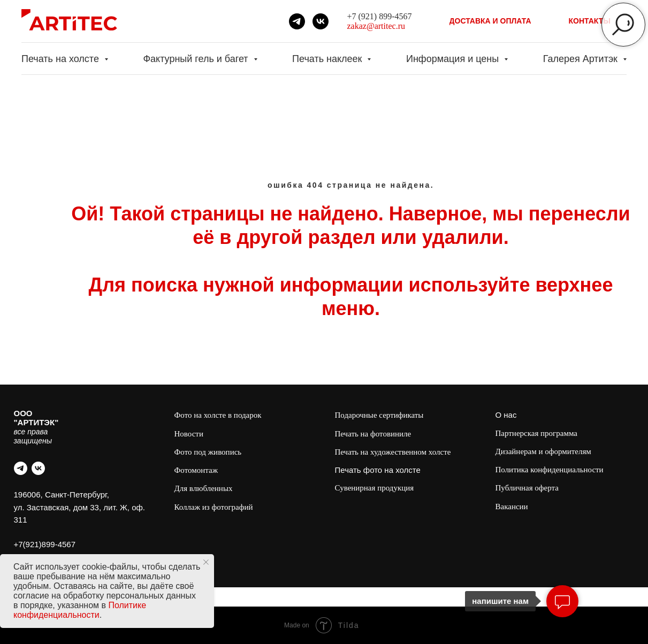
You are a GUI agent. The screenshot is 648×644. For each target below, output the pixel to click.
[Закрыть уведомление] (206, 562)
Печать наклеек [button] (328, 59)
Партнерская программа (536, 433)
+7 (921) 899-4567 (380, 16)
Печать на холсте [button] (62, 59)
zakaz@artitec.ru (376, 26)
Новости (189, 434)
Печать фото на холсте (378, 470)
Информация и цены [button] (454, 59)
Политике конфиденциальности (80, 610)
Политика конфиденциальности (550, 470)
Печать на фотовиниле (373, 434)
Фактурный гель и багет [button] (197, 59)
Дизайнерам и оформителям (543, 451)
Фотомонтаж (196, 470)
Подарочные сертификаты (379, 415)
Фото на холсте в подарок (218, 415)
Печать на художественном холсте (393, 452)
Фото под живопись (208, 452)
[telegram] (297, 21)
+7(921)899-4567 (45, 544)
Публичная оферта (527, 488)
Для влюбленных (204, 488)
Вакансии (512, 507)
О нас (506, 415)
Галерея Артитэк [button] (582, 59)
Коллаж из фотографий (214, 507)
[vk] (321, 21)
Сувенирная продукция (375, 488)
